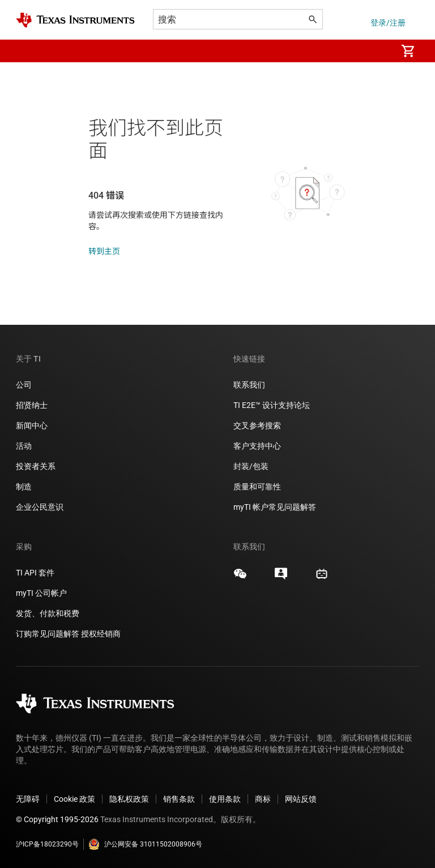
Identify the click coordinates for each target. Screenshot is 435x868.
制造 (24, 487)
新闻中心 (32, 426)
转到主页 (104, 251)
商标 (263, 799)
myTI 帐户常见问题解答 (275, 507)
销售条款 (179, 799)
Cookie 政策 (74, 799)
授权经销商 (101, 634)
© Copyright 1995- (57, 819)
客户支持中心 (257, 446)
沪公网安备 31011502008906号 (145, 844)
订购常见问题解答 (48, 634)
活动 (24, 446)
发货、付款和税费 (48, 613)
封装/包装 (251, 466)
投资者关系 (36, 466)
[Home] (75, 20)
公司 (24, 385)
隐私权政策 (129, 799)
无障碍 (28, 799)
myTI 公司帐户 (41, 593)
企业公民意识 (40, 507)
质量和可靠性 (258, 487)
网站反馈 (301, 799)
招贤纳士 (32, 405)
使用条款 (225, 799)
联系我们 (249, 385)
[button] (27, 51)
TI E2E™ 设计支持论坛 (272, 405)
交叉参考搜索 (257, 426)
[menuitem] (376, 51)
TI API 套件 (35, 573)
